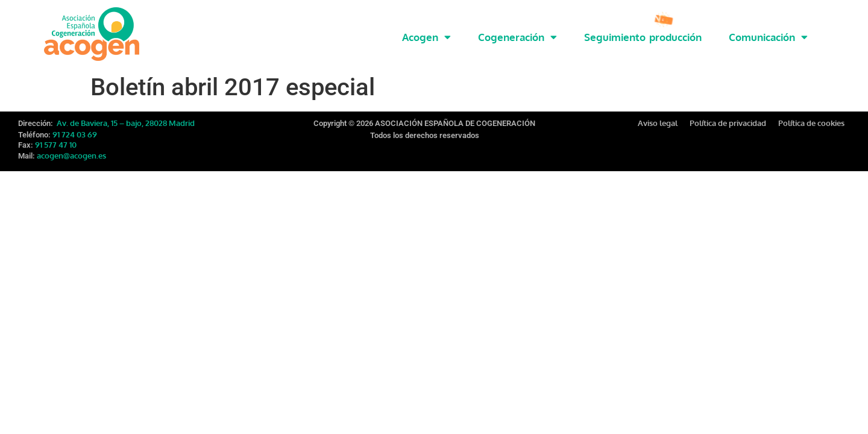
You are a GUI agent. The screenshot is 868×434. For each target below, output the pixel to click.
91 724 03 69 (75, 132)
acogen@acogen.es (71, 153)
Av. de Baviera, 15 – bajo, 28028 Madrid (125, 121)
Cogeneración (517, 37)
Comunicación (768, 37)
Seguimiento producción (643, 37)
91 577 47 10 (56, 142)
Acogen (426, 37)
